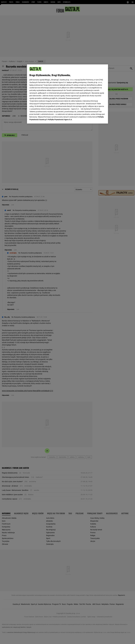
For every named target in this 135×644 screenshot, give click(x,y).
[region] (67, 94)
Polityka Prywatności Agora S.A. (60, 120)
